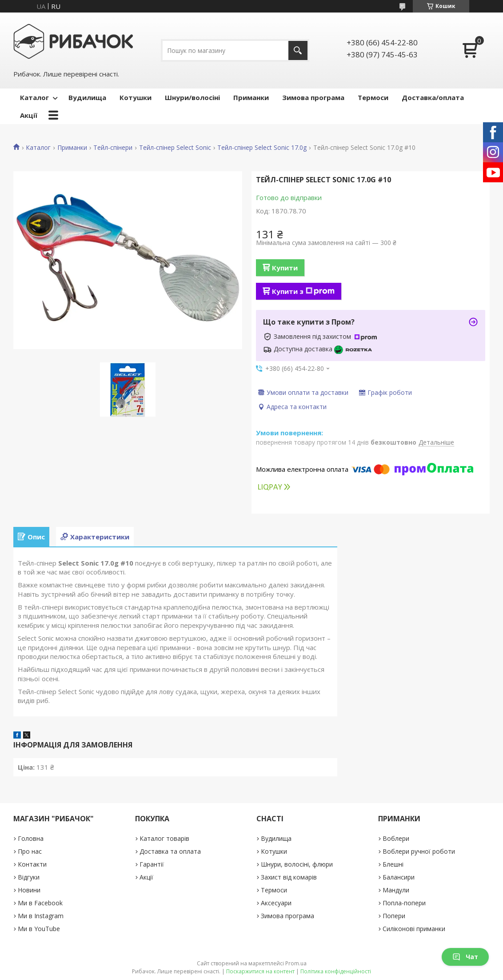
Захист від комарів (289, 877)
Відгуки (29, 877)
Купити (285, 268)
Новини (29, 890)
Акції (29, 115)
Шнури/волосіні (192, 97)
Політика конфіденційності (336, 971)
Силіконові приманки (414, 929)
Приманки (251, 97)
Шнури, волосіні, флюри (297, 864)
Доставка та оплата (170, 851)
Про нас (30, 851)
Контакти (32, 864)
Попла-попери (404, 903)
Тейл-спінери (113, 148)
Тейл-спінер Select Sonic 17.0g (262, 148)
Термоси (373, 97)
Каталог (34, 97)
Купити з (303, 291)
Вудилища (87, 97)
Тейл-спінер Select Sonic (175, 148)
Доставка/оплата (433, 97)
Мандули (396, 890)
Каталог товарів (164, 838)
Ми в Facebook (40, 903)
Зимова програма (313, 97)
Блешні (393, 864)
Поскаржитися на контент (260, 971)
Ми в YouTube (39, 929)
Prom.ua (296, 963)
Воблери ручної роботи (419, 851)
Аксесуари (276, 903)
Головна (31, 838)
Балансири (399, 877)
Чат (465, 957)
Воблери (396, 838)
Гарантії (152, 864)
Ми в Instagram (41, 916)
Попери (394, 916)
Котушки (136, 97)
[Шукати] (298, 50)
